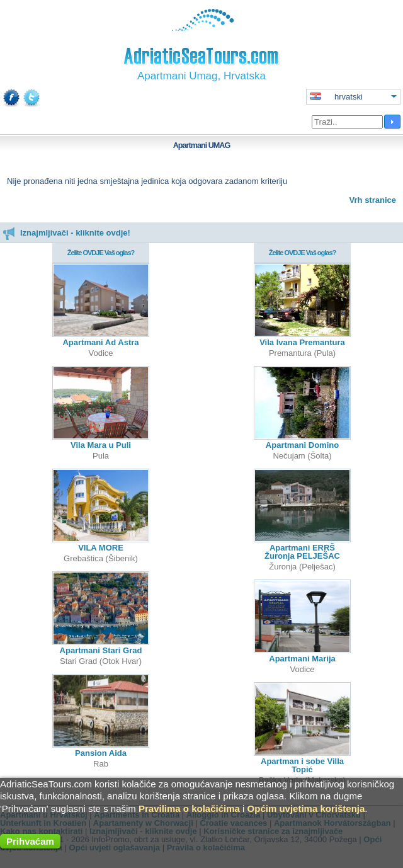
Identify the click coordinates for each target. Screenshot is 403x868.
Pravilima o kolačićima (189, 808)
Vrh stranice (373, 200)
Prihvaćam (30, 841)
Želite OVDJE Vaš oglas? (101, 253)
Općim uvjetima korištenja (306, 808)
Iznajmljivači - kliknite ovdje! (66, 233)
